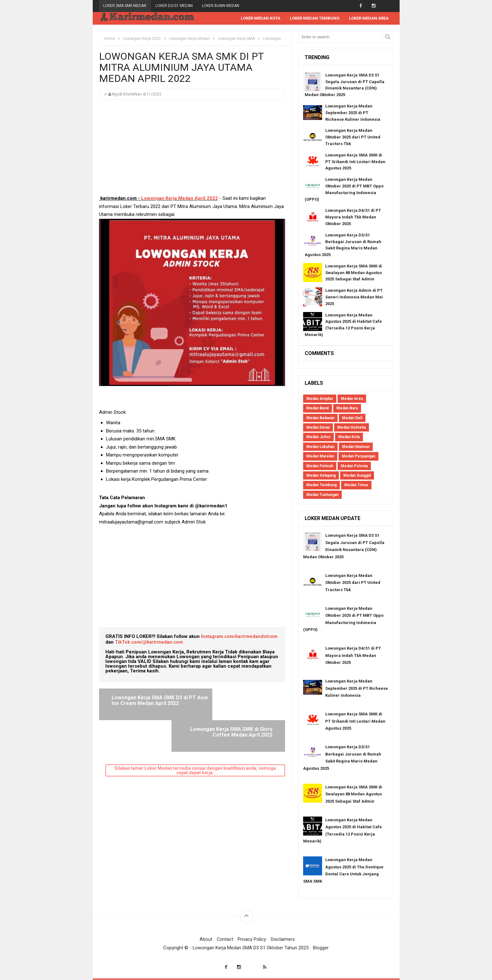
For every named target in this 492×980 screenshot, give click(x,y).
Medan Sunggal (357, 476)
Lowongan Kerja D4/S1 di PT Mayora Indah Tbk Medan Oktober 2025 (353, 217)
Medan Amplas (320, 399)
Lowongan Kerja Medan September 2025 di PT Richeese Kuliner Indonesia (353, 113)
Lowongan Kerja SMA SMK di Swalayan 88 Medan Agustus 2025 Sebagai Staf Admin (354, 273)
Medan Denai (318, 428)
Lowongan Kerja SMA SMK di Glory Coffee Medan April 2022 (236, 701)
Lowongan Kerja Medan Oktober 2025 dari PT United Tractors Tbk (353, 137)
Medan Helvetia (352, 428)
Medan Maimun (356, 447)
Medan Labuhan (320, 447)
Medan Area (352, 399)
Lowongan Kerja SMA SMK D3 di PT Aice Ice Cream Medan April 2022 (150, 703)
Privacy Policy (252, 940)
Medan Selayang (321, 476)
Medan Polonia (354, 466)
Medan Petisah (320, 466)
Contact (225, 940)
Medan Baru (347, 408)
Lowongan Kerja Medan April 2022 (180, 199)
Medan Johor (318, 437)
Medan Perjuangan (358, 456)
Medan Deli (352, 418)
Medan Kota (349, 437)
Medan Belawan (320, 418)
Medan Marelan (320, 456)
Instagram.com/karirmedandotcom (240, 637)
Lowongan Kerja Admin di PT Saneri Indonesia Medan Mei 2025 (354, 297)
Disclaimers (283, 940)
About (206, 940)
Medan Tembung (321, 485)
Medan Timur (356, 485)
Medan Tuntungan (322, 495)
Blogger (321, 948)
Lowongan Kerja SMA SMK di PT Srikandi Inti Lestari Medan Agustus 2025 (355, 162)
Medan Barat (318, 408)
